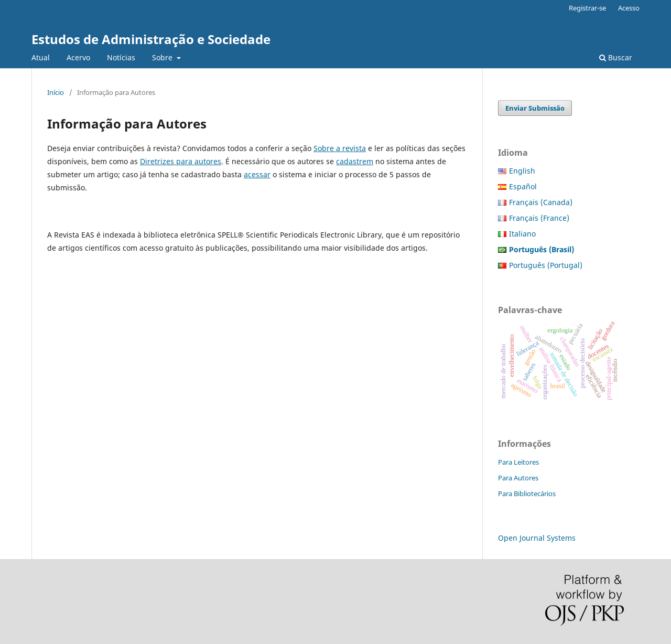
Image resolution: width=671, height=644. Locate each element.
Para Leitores (518, 462)
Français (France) (539, 218)
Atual (41, 57)
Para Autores (518, 478)
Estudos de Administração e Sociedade (151, 39)
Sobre (163, 57)
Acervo (78, 57)
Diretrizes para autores (181, 161)
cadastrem (355, 161)
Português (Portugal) (546, 265)
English (522, 171)
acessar (257, 174)
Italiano (522, 234)
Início (56, 92)
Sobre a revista (340, 148)
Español (523, 186)
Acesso (629, 8)
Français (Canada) (541, 202)
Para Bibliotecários (527, 493)
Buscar (616, 57)
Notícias (121, 57)
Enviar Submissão (535, 108)
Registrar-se (587, 8)
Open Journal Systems (537, 538)
